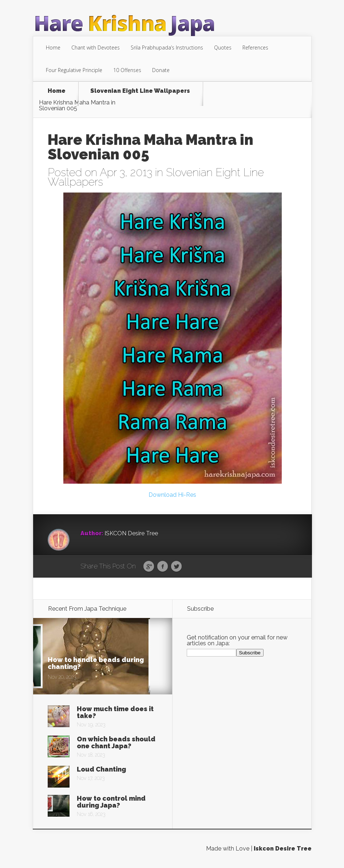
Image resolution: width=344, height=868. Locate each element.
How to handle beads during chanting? (96, 663)
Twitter (176, 567)
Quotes (223, 47)
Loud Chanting (101, 769)
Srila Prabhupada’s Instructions (167, 47)
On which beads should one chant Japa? (116, 742)
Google (149, 567)
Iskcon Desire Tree (283, 849)
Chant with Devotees (96, 47)
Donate (161, 70)
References (255, 47)
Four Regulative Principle (74, 70)
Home (53, 47)
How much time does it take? (115, 712)
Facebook (163, 567)
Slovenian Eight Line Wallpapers (140, 91)
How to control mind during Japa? (111, 802)
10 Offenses (127, 70)
